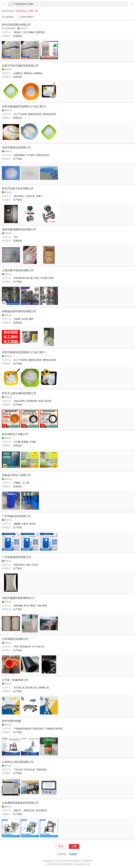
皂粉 (28, 565)
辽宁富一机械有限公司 (15, 680)
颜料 (31, 319)
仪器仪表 (30, 196)
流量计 (39, 196)
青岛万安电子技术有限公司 (18, 188)
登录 (61, 846)
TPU (16, 237)
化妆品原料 (19, 401)
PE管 (16, 647)
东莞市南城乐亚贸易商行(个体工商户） (25, 352)
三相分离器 (41, 606)
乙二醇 (26, 483)
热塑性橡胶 (19, 155)
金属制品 (18, 73)
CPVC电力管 (38, 647)
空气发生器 (29, 770)
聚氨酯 (17, 524)
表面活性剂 (19, 565)
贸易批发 (18, 36)
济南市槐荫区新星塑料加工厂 (19, 598)
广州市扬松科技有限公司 (16, 516)
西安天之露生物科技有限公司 (19, 393)
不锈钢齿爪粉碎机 (54, 729)
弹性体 (17, 32)
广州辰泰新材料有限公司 (16, 557)
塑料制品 (28, 73)
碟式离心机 (31, 688)
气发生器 (18, 770)
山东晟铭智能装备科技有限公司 (20, 803)
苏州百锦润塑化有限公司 (16, 25)
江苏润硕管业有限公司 (15, 639)
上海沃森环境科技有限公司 (18, 270)
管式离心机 (19, 688)
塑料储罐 (18, 606)
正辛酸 (17, 442)
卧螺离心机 (44, 688)
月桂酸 (32, 442)
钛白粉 (25, 319)
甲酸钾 (17, 483)
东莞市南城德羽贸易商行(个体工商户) (24, 106)
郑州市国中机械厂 (12, 721)
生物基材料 (31, 401)
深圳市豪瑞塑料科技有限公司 (19, 229)
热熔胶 (17, 319)
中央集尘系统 (47, 278)
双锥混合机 (38, 729)
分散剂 (25, 524)
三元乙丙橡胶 (28, 32)
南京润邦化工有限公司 (15, 434)
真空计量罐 (29, 606)
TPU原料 (30, 155)
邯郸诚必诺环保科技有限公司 (19, 311)
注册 (74, 846)
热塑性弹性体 (42, 155)
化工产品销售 (20, 114)
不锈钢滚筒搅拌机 (23, 729)
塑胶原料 (40, 32)
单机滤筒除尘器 (22, 278)
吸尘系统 (35, 278)
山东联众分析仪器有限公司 (18, 762)
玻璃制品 (38, 73)
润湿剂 (32, 524)
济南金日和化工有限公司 (16, 475)
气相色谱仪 (41, 770)
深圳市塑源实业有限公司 (16, 147)
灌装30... (18, 810)
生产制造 (18, 159)
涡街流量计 (19, 196)
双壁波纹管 (25, 647)
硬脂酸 (25, 442)
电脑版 (73, 854)
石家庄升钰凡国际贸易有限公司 (20, 66)
